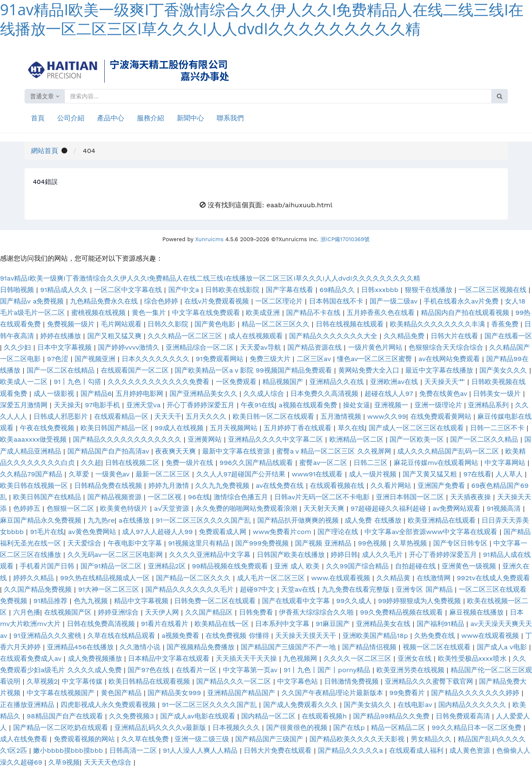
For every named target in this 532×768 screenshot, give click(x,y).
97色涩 (59, 359)
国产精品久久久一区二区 (235, 681)
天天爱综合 (85, 543)
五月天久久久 (207, 416)
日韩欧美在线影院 (233, 290)
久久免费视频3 (132, 716)
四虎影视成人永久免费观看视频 (109, 705)
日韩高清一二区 (134, 750)
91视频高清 (505, 508)
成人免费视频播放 (96, 658)
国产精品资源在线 (316, 347)
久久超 (91, 463)
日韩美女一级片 (498, 394)
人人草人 (510, 474)
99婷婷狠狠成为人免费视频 (421, 601)
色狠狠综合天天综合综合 (447, 347)
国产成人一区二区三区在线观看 (417, 428)
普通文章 (45, 96)
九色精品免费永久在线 (105, 301)
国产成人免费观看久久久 (302, 705)
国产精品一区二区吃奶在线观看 (62, 728)
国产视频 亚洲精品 (324, 543)
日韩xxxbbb (381, 290)
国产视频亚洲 (96, 359)
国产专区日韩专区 (461, 543)
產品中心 (111, 118)
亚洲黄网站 (206, 439)
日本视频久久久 (237, 728)
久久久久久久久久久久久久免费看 (160, 382)
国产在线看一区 (508, 336)
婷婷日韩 (344, 555)
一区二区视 (166, 497)
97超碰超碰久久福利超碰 (390, 508)
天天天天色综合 (109, 762)
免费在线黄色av (444, 394)
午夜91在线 (258, 405)
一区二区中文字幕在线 (129, 290)
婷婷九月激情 (170, 486)
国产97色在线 (150, 670)
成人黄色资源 (471, 750)
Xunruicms (209, 239)
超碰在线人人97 (390, 394)
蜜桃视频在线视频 (99, 313)
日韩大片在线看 (455, 336)
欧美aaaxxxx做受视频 (35, 439)
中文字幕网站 (506, 463)
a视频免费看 (182, 636)
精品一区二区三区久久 (277, 324)
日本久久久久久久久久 (157, 359)
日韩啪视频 (18, 290)
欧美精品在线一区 (223, 624)
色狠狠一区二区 (71, 508)
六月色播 (27, 612)
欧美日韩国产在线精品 (48, 497)
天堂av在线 (299, 589)
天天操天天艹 (446, 382)
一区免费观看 (237, 382)
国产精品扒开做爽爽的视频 (299, 520)
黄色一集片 (150, 313)
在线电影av (416, 705)
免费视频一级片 (72, 324)
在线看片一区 (197, 670)
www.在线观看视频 (342, 578)
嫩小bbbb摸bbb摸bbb (69, 750)
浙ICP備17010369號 (345, 239)
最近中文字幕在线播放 (440, 370)
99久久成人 (355, 601)
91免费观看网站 (221, 359)
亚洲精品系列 (489, 405)
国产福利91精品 (442, 624)
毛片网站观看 (122, 324)
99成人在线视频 (180, 428)
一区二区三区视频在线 (494, 290)
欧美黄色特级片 (125, 508)
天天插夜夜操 (472, 497)
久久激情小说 (141, 647)
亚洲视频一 (392, 405)
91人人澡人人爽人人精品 (201, 750)
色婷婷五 (28, 508)
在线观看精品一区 (122, 416)
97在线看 (478, 474)
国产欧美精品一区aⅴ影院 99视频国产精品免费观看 (254, 370)
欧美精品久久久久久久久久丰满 (439, 324)
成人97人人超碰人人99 (159, 532)
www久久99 (387, 416)
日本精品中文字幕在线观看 (170, 658)
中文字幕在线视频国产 (62, 693)
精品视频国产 (284, 382)
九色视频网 (301, 658)
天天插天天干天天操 (247, 658)
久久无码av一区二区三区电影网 (116, 555)
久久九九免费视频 (223, 486)
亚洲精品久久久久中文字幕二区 (277, 439)
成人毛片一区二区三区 (272, 578)
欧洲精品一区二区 (358, 439)
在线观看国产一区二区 (136, 370)
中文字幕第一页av (251, 670)
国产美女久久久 (504, 370)
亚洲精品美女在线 (384, 624)
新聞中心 (190, 118)
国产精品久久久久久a (351, 750)
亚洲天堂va (145, 405)
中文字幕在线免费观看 (207, 313)
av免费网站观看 (458, 508)
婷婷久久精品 (35, 578)
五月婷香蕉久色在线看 (382, 313)
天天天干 (168, 416)
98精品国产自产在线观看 (66, 716)
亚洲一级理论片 (439, 405)
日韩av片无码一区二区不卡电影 (323, 497)
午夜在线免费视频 (48, 428)
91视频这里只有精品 (200, 543)
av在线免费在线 (281, 486)
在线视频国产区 (69, 612)
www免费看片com (283, 532)
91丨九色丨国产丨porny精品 (328, 670)
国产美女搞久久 (369, 705)
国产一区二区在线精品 (62, 370)
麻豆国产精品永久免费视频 (42, 520)
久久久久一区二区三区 (358, 658)
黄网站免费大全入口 (370, 370)
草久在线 (351, 428)
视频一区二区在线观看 (438, 647)
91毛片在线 (47, 532)
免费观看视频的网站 (85, 739)
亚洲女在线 (416, 658)
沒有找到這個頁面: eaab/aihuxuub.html (270, 205)
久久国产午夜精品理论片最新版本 (333, 693)
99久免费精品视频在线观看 (402, 612)
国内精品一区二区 (269, 716)
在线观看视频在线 (338, 486)
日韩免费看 (257, 612)
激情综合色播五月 (242, 497)
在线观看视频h (325, 716)
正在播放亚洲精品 (28, 705)
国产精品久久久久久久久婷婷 (476, 693)
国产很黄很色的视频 (298, 728)
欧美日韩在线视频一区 (35, 486)
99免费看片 (408, 693)
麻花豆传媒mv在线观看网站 (437, 463)
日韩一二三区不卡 (498, 428)
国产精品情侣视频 (370, 647)
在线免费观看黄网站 (442, 416)
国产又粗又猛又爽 (116, 336)
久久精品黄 (394, 578)
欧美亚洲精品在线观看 (443, 520)
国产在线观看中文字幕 (297, 601)
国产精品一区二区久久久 (194, 578)
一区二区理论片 (280, 301)
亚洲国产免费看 (442, 486)
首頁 (38, 118)
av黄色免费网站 (93, 532)
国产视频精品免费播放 (202, 647)
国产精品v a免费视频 (33, 301)
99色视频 (373, 543)
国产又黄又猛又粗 (431, 474)
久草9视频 (64, 762)
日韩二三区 (372, 463)
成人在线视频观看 (257, 336)
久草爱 (80, 474)
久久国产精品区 (210, 612)
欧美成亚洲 (264, 313)
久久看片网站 (392, 486)
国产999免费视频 (263, 543)
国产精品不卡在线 (314, 313)
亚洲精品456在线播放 (81, 647)
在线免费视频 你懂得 (238, 636)
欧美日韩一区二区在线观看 (274, 416)
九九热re (101, 520)
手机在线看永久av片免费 (462, 301)
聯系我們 (230, 118)
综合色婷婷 (162, 301)
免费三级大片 (271, 359)
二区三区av (315, 359)
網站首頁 (45, 151)
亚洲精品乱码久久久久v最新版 (162, 728)
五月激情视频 (342, 416)
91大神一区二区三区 (110, 589)
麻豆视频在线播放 (478, 612)
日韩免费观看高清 (464, 716)
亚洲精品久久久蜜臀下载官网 (430, 681)
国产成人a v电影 (503, 647)
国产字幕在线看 (291, 290)
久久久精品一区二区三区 (186, 336)
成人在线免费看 (25, 739)
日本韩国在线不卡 (337, 301)
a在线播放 (135, 520)
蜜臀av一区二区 (324, 463)
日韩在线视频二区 (133, 463)
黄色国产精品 (122, 693)
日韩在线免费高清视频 (102, 624)
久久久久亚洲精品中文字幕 (211, 555)
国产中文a (185, 290)
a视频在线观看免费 (309, 405)
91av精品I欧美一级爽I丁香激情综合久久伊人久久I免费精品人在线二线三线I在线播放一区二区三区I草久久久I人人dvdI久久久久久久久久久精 (210, 278)
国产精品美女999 (175, 693)
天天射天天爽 (325, 508)
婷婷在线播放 (62, 336)
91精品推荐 (52, 601)
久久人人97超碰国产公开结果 (242, 474)
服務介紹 (150, 118)
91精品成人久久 (65, 290)
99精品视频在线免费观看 (231, 566)
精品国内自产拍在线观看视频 (466, 313)
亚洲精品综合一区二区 (201, 347)
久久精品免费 (405, 336)
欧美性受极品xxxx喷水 (474, 658)
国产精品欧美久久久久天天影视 (358, 739)
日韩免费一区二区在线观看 (216, 601)
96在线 (199, 497)
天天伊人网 (163, 612)
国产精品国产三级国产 (270, 739)
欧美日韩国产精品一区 (116, 428)
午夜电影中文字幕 (136, 543)
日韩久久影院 (169, 324)
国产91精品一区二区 (112, 566)
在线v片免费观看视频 (218, 301)
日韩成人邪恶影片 (62, 416)
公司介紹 (71, 118)
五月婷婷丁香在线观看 (299, 428)
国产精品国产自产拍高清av (109, 451)
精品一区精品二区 (399, 728)
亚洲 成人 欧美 (298, 566)
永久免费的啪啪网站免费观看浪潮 (247, 508)
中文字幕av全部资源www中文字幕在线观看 (432, 532)
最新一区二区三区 (164, 474)
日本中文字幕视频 (65, 347)
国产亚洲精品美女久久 (205, 394)
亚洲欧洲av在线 (395, 382)
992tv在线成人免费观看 (493, 578)
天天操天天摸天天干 (307, 636)
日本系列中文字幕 (283, 624)
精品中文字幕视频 (142, 601)
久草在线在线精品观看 (122, 636)
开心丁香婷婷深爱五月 (202, 405)
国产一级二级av (395, 301)
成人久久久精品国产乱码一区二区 (449, 451)
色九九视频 (92, 601)
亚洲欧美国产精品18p (376, 636)
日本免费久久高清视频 (325, 394)
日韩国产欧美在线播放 (292, 555)
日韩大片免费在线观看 (279, 750)
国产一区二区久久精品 (485, 439)
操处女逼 (357, 405)
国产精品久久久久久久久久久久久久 (128, 439)
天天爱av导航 (262, 347)
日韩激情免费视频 (352, 681)
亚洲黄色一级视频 (470, 566)
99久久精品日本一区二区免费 (478, 728)
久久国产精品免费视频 (39, 589)
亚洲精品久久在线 (338, 382)
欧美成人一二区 (25, 382)
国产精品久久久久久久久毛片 (191, 589)
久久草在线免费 (146, 739)
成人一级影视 (55, 394)
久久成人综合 (265, 394)
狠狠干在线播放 (430, 290)
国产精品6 (96, 394)
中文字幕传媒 (83, 681)
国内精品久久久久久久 (473, 705)
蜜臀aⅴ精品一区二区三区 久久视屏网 (335, 451)
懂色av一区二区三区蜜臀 (376, 359)
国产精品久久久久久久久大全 (334, 336)
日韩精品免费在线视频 (109, 486)
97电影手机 (103, 405)
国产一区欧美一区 (418, 439)
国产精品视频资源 (116, 497)
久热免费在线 (436, 636)
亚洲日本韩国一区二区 (411, 497)
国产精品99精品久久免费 (392, 716)
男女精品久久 (432, 739)
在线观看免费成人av (32, 658)
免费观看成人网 (224, 532)
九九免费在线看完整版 (357, 589)
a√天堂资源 (173, 508)
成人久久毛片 (383, 555)
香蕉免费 (506, 324)
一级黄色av (114, 474)
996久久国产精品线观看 (258, 463)
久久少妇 (18, 347)
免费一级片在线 (191, 463)
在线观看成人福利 (417, 750)
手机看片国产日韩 (48, 566)
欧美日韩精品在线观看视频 (150, 681)
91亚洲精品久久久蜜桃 (49, 636)
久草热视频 (411, 543)
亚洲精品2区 (168, 566)
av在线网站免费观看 (450, 359)
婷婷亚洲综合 (119, 612)
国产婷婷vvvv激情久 (130, 347)
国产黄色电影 (216, 324)
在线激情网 (435, 578)
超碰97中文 (259, 589)
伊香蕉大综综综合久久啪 (317, 612)
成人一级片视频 (374, 474)
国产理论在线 (339, 532)
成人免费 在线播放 (374, 520)
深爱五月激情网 (25, 405)
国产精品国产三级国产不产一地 (289, 647)
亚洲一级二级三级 (203, 739)
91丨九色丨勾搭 (79, 382)
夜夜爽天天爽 (177, 451)
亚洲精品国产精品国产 (242, 693)
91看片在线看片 (166, 624)
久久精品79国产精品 (32, 474)
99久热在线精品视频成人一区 (106, 578)
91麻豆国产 (334, 624)
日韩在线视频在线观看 (351, 324)
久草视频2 (42, 681)
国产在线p (350, 728)
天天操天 (67, 405)
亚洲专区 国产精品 (425, 589)
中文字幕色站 (299, 681)
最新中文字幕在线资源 (237, 451)
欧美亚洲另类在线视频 (411, 670)
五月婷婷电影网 (141, 394)
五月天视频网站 (235, 428)
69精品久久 (338, 290)
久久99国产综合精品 (358, 566)
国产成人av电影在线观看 (199, 716)
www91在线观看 (318, 474)
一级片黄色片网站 (376, 347)
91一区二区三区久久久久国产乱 (205, 520)
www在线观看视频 (491, 636)
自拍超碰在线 (416, 566)
